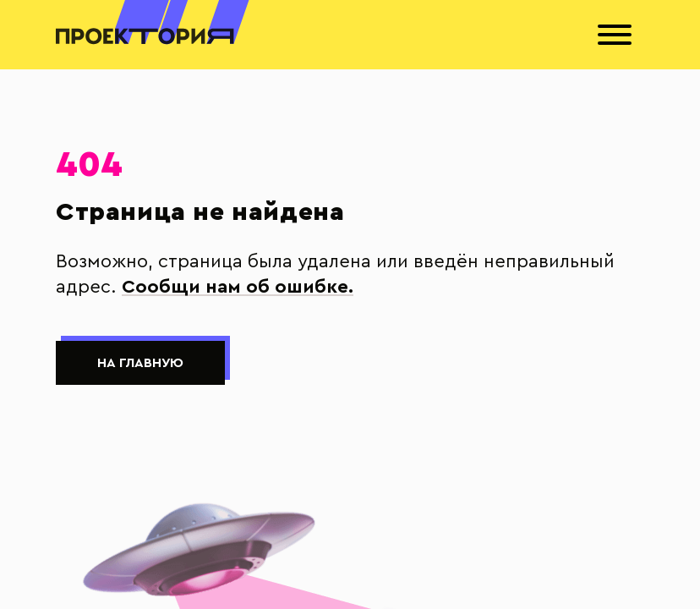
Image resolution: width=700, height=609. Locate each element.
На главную (140, 363)
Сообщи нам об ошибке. (238, 287)
